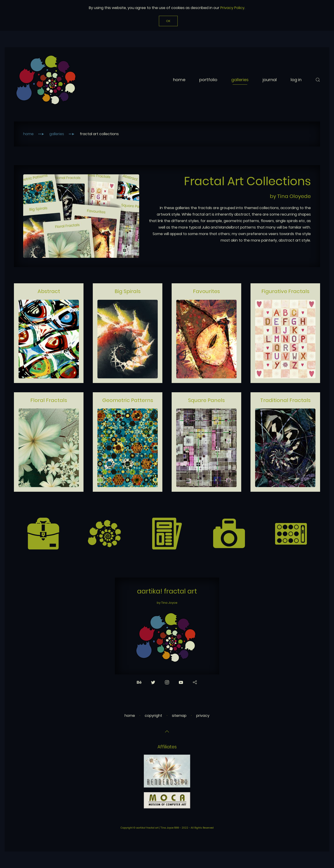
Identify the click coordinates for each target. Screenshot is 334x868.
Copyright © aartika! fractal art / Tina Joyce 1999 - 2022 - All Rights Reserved (167, 828)
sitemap (179, 716)
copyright (153, 716)
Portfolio (208, 80)
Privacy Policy (232, 8)
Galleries (240, 80)
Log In (296, 80)
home (130, 716)
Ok (168, 21)
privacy (203, 716)
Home (179, 80)
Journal (270, 80)
